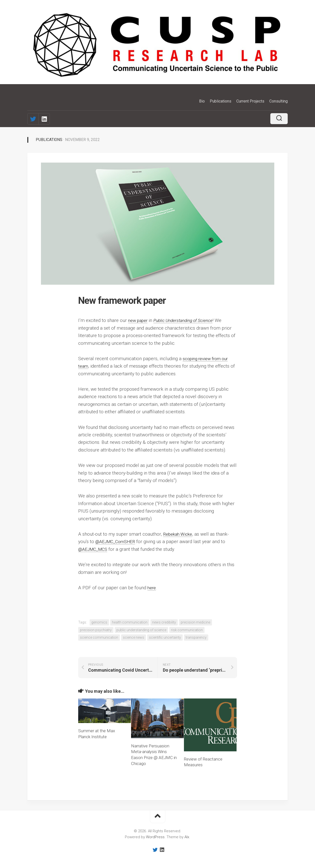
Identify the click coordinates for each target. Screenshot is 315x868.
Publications (221, 101)
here (152, 587)
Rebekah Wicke (179, 534)
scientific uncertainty (165, 637)
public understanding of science (141, 630)
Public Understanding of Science (188, 320)
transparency (196, 637)
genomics (99, 622)
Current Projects (250, 101)
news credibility (164, 622)
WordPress (155, 837)
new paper (139, 320)
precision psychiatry (96, 630)
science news (134, 637)
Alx (187, 837)
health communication (130, 622)
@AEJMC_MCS (94, 549)
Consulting (279, 101)
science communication (99, 637)
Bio (202, 101)
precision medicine (195, 622)
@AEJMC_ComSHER (117, 541)
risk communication (187, 630)
